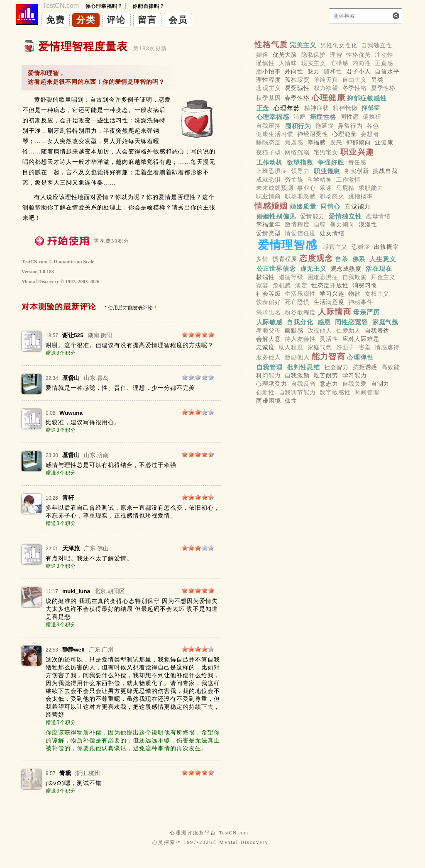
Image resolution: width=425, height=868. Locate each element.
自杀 (342, 259)
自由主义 (355, 80)
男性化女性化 (339, 45)
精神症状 (316, 108)
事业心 (307, 188)
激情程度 (297, 225)
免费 (56, 20)
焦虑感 (294, 142)
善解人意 (268, 339)
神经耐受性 (313, 134)
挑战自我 (385, 171)
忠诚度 (265, 347)
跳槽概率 (360, 196)
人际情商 (335, 312)
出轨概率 (386, 247)
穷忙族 (294, 180)
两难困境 (268, 401)
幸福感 (317, 142)
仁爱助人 (348, 331)
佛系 (359, 259)
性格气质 (271, 45)
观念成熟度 (346, 269)
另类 (377, 80)
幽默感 (294, 331)
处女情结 (332, 233)
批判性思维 (303, 367)
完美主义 (303, 45)
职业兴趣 (357, 152)
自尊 (320, 225)
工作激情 (348, 180)
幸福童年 (268, 225)
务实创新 (356, 171)
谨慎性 (265, 63)
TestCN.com (234, 833)
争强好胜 (331, 162)
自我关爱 (355, 384)
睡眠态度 (268, 142)
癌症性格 (323, 117)
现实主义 (314, 63)
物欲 (354, 294)
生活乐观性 (300, 294)
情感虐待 (387, 347)
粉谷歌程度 (300, 312)
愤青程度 (285, 259)
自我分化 (300, 322)
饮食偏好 (268, 302)
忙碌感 (339, 63)
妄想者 (370, 134)
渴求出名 (268, 312)
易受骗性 (297, 88)
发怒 (336, 142)
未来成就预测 (275, 188)
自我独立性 (376, 45)
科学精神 (320, 180)
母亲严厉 (366, 312)
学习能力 (355, 376)
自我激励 (297, 376)
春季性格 (297, 98)
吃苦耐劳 (326, 376)
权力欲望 (326, 88)
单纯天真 (326, 80)
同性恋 (350, 117)
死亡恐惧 (297, 302)
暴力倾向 (342, 225)
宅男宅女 (326, 153)
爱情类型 (268, 233)
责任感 (358, 163)
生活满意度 (329, 302)
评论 (116, 20)
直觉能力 (358, 206)
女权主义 (377, 294)
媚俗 (262, 55)
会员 (178, 20)
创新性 (265, 392)
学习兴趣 (332, 294)
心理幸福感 (273, 117)
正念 (263, 108)
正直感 (384, 63)
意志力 (329, 384)
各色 (373, 126)
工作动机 (270, 162)
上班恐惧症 (271, 171)
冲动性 (384, 55)
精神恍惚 (345, 108)
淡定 (301, 285)
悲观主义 (268, 88)
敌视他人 (320, 331)
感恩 (324, 322)
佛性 (291, 401)
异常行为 (350, 126)
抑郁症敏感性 (367, 98)
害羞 (365, 347)
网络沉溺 (297, 153)
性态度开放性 (330, 285)
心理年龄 (287, 108)
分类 (86, 20)
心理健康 (329, 98)
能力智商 (329, 356)
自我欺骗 (355, 277)
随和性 (333, 71)
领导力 (300, 171)
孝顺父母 (268, 331)
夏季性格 (383, 88)
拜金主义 (383, 277)
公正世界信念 (276, 269)
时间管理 (367, 392)
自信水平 (387, 71)
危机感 (282, 285)
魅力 (314, 71)
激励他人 (297, 357)
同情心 (330, 206)
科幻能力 (268, 376)
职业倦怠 (327, 171)
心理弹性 (360, 357)
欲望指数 (300, 162)
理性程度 (268, 80)
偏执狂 (372, 117)
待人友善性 (300, 339)
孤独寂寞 (297, 80)
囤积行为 (298, 125)
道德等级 (291, 277)
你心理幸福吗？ (104, 6)
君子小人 (358, 71)
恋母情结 (378, 216)
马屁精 (346, 188)
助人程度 (291, 347)
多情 (262, 259)
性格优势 (358, 55)
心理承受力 (271, 384)
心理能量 (344, 134)
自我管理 (270, 367)
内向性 (362, 63)
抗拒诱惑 (365, 367)
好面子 (346, 347)
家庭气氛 (386, 322)
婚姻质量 (303, 206)
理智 (336, 55)
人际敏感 (270, 322)
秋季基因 (268, 98)
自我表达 (377, 331)
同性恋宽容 (352, 322)
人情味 (288, 63)
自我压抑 (268, 126)
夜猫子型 (268, 153)
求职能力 (371, 188)
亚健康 (384, 142)
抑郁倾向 (358, 142)
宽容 (262, 285)
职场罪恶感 (300, 196)
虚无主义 (313, 269)
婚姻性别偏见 (276, 216)
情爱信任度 (300, 233)
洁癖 (300, 117)
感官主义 (335, 247)
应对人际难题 (361, 339)
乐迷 (326, 188)
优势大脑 (285, 55)
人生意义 (383, 259)
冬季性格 (355, 88)
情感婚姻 (271, 206)
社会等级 (268, 294)
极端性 (265, 277)
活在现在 (379, 269)
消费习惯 (365, 285)
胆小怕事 (268, 71)
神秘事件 (360, 302)
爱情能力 (312, 216)
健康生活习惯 (275, 134)
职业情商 (268, 196)
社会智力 (336, 367)
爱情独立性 (345, 216)
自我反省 (303, 384)
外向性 (294, 71)
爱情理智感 (287, 245)
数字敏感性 (335, 392)
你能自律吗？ (149, 6)
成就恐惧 (268, 180)
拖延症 (325, 126)
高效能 (391, 367)
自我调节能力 (297, 392)
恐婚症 (361, 247)
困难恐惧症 (323, 277)
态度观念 (316, 258)
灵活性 (329, 339)
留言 (147, 20)
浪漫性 (368, 225)
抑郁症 (371, 108)
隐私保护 (314, 55)
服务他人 (268, 357)
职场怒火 (332, 196)
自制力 (380, 384)
